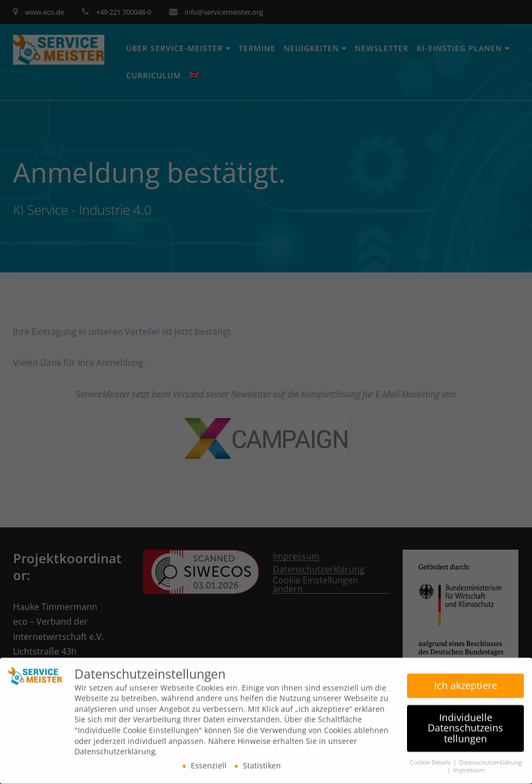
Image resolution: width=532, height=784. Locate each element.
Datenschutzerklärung (490, 759)
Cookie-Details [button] (431, 759)
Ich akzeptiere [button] (466, 682)
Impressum (469, 767)
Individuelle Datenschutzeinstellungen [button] (465, 724)
